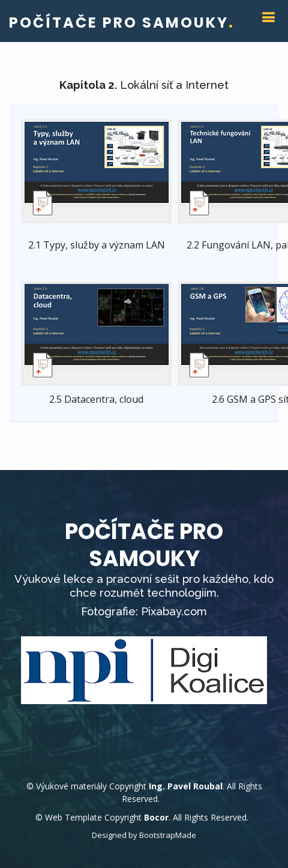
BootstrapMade (168, 835)
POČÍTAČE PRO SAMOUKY (122, 23)
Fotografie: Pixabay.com (144, 611)
